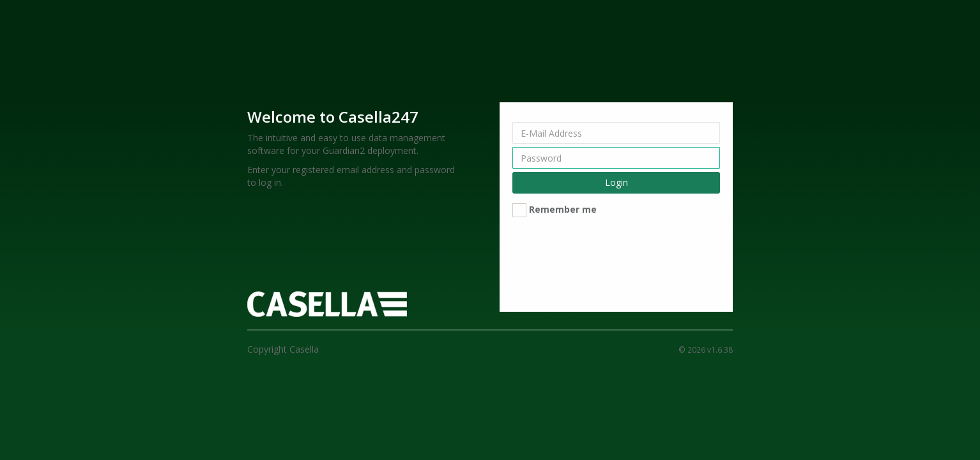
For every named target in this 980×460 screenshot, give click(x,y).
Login (616, 182)
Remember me (563, 209)
